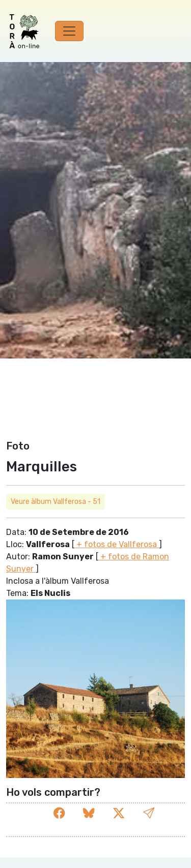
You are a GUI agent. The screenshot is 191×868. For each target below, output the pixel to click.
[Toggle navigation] (69, 31)
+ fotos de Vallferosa (117, 544)
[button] (149, 813)
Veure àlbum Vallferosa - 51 (56, 502)
